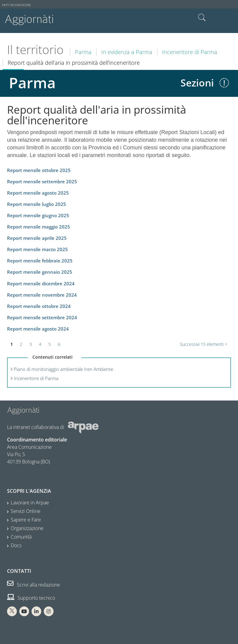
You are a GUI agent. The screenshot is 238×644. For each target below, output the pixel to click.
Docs (16, 545)
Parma (83, 52)
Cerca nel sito (202, 18)
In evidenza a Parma (127, 52)
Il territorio (35, 49)
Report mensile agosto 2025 (38, 193)
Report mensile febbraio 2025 (40, 261)
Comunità (21, 537)
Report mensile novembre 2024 (42, 295)
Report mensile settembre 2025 (42, 182)
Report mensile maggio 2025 (39, 227)
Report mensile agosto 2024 (38, 329)
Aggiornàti (29, 19)
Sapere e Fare (26, 520)
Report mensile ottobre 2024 (39, 306)
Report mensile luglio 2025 (37, 204)
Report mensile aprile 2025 (37, 238)
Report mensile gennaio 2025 (40, 272)
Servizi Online (26, 511)
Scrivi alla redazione (33, 585)
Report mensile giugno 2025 (38, 216)
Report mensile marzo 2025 (37, 249)
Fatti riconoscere (17, 5)
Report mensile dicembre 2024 (41, 284)
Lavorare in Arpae (30, 503)
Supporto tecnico (31, 598)
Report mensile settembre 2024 (42, 318)
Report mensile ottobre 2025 (39, 170)
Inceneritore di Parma (190, 52)
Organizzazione (27, 528)
